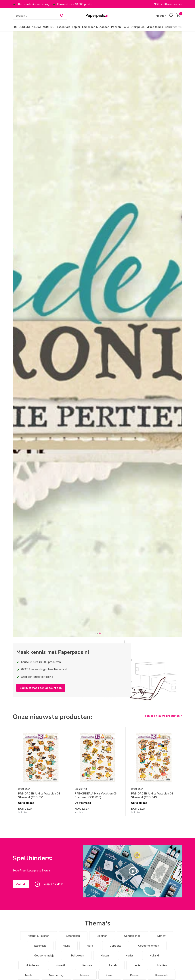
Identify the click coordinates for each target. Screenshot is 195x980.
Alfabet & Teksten (39, 936)
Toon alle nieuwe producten (161, 716)
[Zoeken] (40, 16)
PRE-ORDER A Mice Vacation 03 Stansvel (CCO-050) (96, 795)
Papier (76, 27)
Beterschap (73, 936)
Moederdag (56, 975)
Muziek (85, 975)
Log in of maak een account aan (41, 688)
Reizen (134, 975)
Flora (90, 946)
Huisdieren (32, 965)
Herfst (129, 955)
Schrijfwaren (173, 27)
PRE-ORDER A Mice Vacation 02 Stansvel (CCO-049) (152, 795)
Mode (29, 975)
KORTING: (49, 27)
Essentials (64, 27)
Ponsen (116, 27)
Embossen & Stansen (96, 27)
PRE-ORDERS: (21, 27)
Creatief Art (24, 789)
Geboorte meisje (44, 955)
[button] (95, 633)
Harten (105, 955)
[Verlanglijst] (171, 16)
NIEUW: (36, 27)
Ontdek (21, 884)
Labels (113, 965)
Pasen (110, 975)
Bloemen (102, 936)
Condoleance (132, 936)
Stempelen (138, 27)
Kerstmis (87, 965)
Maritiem (162, 965)
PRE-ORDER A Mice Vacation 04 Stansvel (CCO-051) (39, 795)
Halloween (78, 955)
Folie (126, 27)
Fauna (66, 946)
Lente (137, 965)
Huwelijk (61, 965)
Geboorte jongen (149, 946)
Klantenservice (173, 4)
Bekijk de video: (49, 884)
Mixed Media (155, 27)
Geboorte (116, 946)
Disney (161, 936)
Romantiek (162, 975)
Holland (154, 955)
